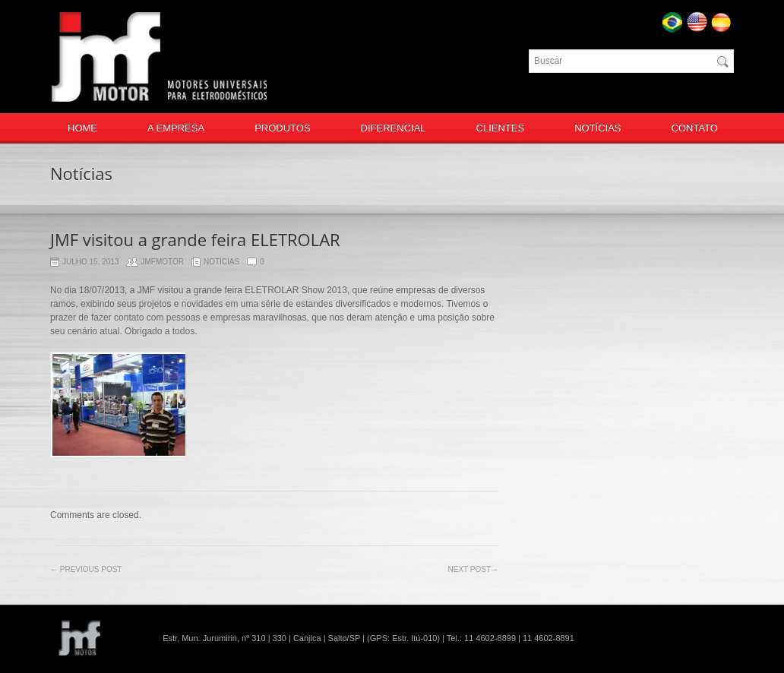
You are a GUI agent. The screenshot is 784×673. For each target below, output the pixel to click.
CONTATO (695, 128)
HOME (82, 128)
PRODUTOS (282, 128)
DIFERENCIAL (394, 128)
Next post (474, 569)
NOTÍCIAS (597, 128)
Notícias (221, 262)
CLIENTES (501, 128)
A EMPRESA (176, 128)
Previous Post (86, 569)
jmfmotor (163, 262)
